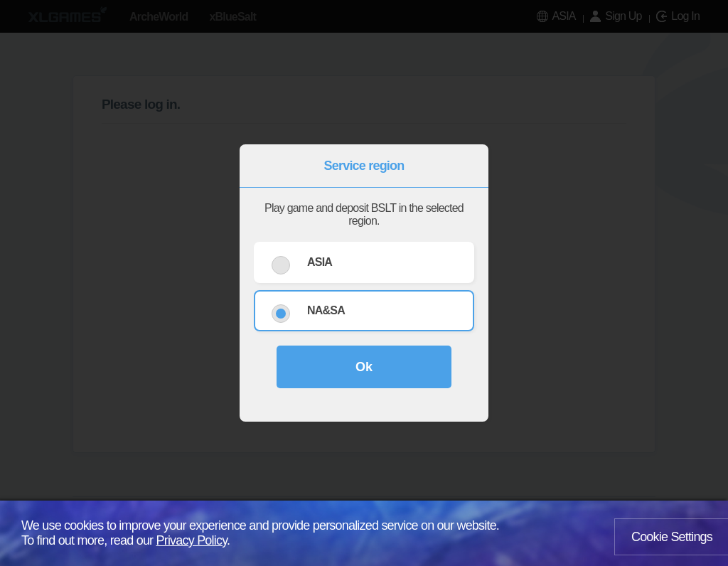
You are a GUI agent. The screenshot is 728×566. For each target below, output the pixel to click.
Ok (364, 367)
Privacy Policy (192, 540)
